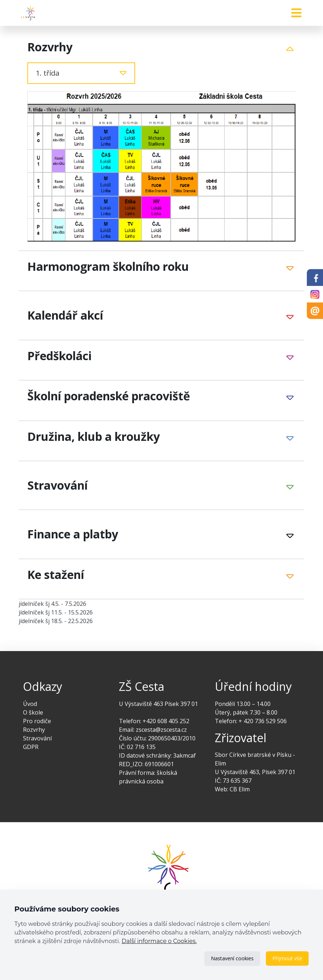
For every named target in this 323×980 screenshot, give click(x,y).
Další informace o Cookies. (159, 941)
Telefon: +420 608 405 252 (154, 721)
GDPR (31, 747)
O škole (33, 712)
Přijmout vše (287, 958)
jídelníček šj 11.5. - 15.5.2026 (56, 612)
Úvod (30, 704)
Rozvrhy (34, 730)
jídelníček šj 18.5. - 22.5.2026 (56, 621)
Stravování (37, 738)
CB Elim (240, 789)
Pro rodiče (37, 721)
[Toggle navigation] (296, 13)
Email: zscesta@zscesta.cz (153, 730)
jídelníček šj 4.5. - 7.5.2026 (52, 604)
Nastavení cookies (232, 958)
